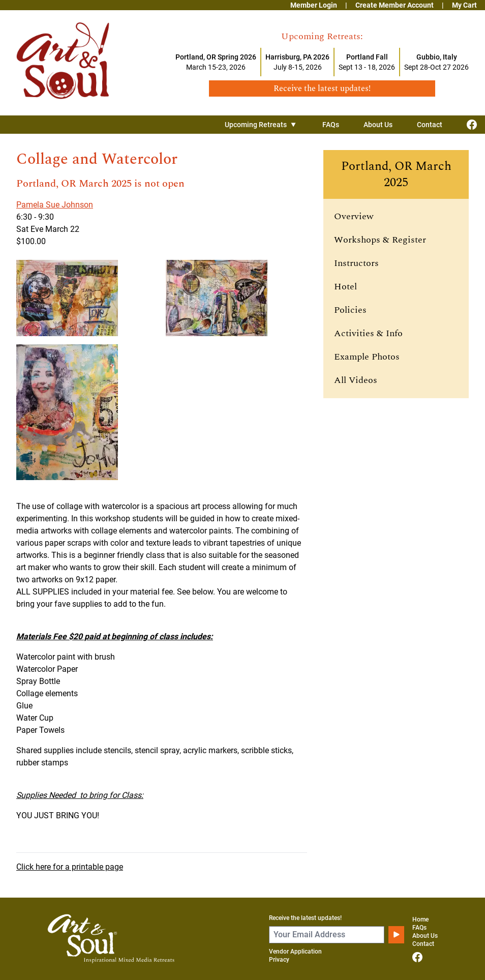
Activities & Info (368, 333)
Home (420, 919)
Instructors (356, 263)
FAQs (331, 125)
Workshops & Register (380, 240)
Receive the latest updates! (305, 918)
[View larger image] (87, 298)
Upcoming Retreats (261, 125)
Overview (354, 216)
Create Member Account (395, 5)
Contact (430, 125)
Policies (350, 310)
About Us (378, 125)
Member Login (314, 5)
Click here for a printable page (70, 867)
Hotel (345, 287)
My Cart (464, 5)
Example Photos (367, 357)
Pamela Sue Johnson (55, 205)
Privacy (279, 960)
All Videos (356, 380)
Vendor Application (295, 952)
